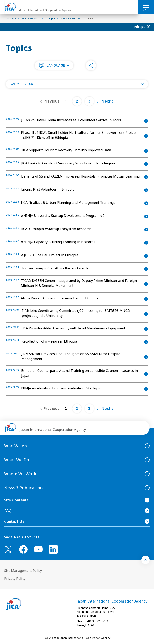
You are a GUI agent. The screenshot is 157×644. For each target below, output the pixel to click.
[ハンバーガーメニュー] (146, 5)
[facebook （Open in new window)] (23, 549)
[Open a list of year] (77, 84)
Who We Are (16, 446)
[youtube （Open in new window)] (38, 549)
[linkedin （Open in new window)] (53, 549)
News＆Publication (23, 488)
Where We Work (20, 474)
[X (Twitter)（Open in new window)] (8, 549)
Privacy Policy (15, 579)
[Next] (108, 101)
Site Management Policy (23, 571)
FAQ (8, 511)
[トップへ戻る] (146, 560)
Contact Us (14, 521)
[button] (54, 65)
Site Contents (16, 500)
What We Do (17, 460)
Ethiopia (140, 27)
